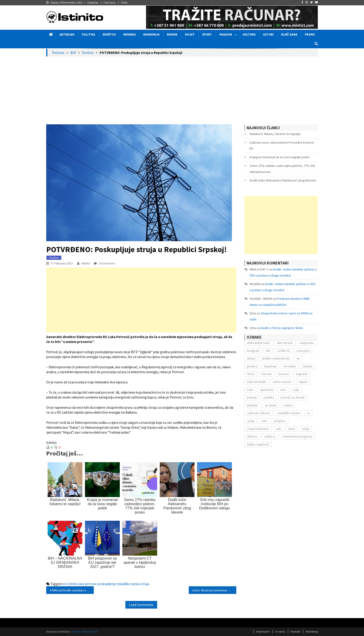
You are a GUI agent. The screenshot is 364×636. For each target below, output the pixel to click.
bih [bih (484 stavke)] (268, 351)
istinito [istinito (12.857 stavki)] (307, 366)
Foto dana (110, 2)
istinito (73, 584)
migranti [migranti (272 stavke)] (302, 374)
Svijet (190, 34)
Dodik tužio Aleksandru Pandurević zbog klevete (283, 180)
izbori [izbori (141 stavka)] (251, 374)
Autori (268, 34)
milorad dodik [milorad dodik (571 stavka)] (257, 382)
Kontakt (295, 631)
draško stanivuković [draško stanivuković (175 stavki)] (276, 358)
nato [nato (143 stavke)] (250, 390)
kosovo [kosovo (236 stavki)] (284, 374)
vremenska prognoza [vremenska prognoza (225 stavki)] (297, 436)
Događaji (93, 2)
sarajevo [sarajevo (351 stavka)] (279, 421)
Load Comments (141, 605)
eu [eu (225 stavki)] (298, 358)
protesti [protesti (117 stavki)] (271, 405)
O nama (280, 631)
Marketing (312, 631)
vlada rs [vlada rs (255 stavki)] (270, 436)
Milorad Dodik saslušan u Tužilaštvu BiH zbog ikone (73, 590)
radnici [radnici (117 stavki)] (288, 405)
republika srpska (128, 584)
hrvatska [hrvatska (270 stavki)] (290, 366)
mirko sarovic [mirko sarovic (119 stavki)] (282, 382)
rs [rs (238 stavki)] (309, 413)
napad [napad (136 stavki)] (303, 382)
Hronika (130, 34)
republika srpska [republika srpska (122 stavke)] (289, 413)
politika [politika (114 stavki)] (269, 397)
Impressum (263, 631)
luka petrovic (88, 584)
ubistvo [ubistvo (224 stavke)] (252, 436)
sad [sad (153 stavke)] (264, 421)
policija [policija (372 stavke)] (252, 397)
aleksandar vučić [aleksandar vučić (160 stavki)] (258, 343)
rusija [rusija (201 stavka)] (251, 421)
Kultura (249, 34)
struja (145, 584)
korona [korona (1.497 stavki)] (267, 374)
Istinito (86, 263)
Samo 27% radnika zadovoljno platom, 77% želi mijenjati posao (282, 169)
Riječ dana (289, 34)
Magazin (226, 34)
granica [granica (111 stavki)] (252, 366)
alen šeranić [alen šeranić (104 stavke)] (285, 343)
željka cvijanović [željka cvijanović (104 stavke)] (258, 444)
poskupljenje (107, 584)
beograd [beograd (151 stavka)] (253, 351)
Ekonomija (151, 34)
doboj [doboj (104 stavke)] (251, 358)
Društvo (109, 34)
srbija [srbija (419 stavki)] (306, 429)
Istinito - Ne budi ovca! (85, 631)
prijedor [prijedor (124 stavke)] (253, 405)
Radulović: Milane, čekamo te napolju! (275, 134)
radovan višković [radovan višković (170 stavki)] (258, 413)
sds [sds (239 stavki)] (279, 429)
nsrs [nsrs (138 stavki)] (283, 390)
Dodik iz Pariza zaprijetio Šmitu (282, 328)
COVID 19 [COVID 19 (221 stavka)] (283, 351)
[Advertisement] (182, 91)
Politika (89, 34)
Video (124, 2)
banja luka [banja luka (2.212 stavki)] (307, 343)
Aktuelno (67, 34)
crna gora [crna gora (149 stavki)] (303, 351)
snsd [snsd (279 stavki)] (291, 429)
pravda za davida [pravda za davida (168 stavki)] (293, 397)
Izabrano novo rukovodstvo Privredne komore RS (282, 145)
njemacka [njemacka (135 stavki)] (267, 390)
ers (65, 584)
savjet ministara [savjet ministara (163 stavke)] (258, 429)
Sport (207, 34)
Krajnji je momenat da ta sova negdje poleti (279, 157)
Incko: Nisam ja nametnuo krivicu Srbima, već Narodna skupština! (214, 590)
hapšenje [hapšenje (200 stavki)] (270, 366)
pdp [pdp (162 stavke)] (296, 390)
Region (172, 34)
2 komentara (106, 263)
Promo (310, 34)
